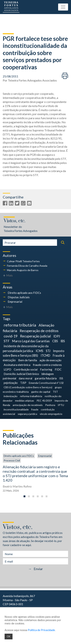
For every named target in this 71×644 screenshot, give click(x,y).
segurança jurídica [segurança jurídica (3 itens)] (27, 414)
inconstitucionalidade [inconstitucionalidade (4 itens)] (16, 409)
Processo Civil (12, 460)
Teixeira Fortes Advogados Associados (32, 80)
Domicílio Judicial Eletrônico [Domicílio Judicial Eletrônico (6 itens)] (21, 374)
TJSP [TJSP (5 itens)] (23, 383)
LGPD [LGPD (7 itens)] (7, 369)
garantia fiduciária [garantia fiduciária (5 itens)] (46, 378)
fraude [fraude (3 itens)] (35, 409)
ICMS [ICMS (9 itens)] (39, 351)
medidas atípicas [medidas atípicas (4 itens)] (25, 401)
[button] (24, 496)
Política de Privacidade (41, 630)
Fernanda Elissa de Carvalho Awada (27, 266)
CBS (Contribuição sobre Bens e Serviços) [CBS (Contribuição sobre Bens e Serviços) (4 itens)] (28, 387)
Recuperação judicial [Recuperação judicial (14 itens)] (35, 336)
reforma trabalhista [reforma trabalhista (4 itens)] (31, 396)
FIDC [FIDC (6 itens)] (58, 369)
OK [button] (9, 636)
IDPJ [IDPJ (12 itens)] (57, 336)
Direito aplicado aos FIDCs (24, 293)
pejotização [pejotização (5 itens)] (11, 383)
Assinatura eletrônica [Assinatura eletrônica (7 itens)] (17, 365)
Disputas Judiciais (19, 297)
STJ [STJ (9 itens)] (48, 351)
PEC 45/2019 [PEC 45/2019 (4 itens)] (44, 401)
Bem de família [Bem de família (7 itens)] (28, 360)
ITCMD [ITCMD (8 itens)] (45, 355)
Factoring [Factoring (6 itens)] (46, 369)
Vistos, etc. (15, 221)
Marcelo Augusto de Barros (23, 270)
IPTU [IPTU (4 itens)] (61, 405)
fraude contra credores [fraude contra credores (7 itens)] (47, 365)
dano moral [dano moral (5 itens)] (25, 378)
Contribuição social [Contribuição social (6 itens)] (26, 369)
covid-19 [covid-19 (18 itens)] (11, 336)
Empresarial (15, 302)
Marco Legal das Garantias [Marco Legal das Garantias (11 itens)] (31, 341)
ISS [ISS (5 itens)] (61, 378)
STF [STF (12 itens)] (7, 341)
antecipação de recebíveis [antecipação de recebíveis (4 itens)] (28, 405)
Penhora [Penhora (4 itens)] (50, 405)
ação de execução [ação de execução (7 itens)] (50, 360)
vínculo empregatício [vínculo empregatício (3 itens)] (51, 414)
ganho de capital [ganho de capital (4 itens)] (41, 392)
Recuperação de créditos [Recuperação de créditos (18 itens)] (39, 331)
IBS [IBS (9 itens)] (63, 341)
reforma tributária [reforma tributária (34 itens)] (20, 325)
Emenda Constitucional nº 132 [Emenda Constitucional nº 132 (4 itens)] (46, 383)
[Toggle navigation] (63, 7)
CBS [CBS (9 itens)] (55, 341)
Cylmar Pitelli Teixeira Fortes (23, 261)
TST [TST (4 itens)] (55, 392)
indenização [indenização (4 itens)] (11, 396)
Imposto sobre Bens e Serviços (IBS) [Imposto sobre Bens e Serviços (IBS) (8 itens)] (34, 353)
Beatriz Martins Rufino (17, 486)
